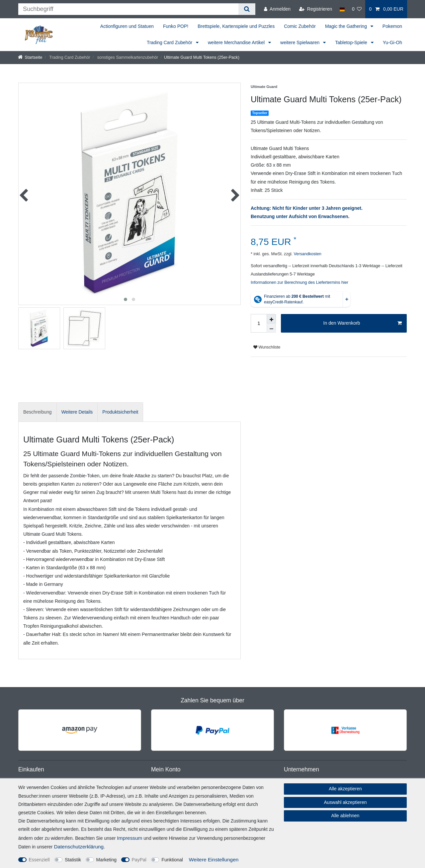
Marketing (106, 860)
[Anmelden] (277, 9)
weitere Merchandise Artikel (237, 42)
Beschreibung (38, 412)
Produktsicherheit (120, 412)
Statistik (73, 860)
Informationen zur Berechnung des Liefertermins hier (299, 282)
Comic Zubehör (300, 26)
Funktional (172, 860)
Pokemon (392, 26)
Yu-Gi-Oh (392, 42)
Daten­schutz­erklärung (79, 847)
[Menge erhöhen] (271, 319)
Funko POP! (176, 26)
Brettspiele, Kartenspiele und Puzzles (236, 26)
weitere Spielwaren (300, 42)
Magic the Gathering (347, 26)
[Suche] (247, 9)
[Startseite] (30, 57)
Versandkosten (307, 254)
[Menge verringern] (271, 328)
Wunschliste (267, 347)
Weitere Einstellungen (214, 860)
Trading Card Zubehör (170, 42)
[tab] (38, 412)
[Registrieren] (316, 9)
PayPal (139, 860)
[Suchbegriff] (128, 9)
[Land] (342, 9)
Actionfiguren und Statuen (127, 26)
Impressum (129, 838)
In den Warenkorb (363, 323)
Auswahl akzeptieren (345, 802)
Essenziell (39, 860)
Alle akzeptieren (345, 789)
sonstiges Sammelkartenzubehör (127, 57)
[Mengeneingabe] (259, 323)
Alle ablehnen (345, 816)
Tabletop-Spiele (352, 42)
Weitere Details (77, 412)
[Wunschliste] (357, 9)
